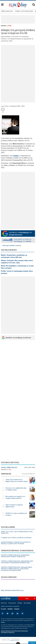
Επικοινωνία (12, 603)
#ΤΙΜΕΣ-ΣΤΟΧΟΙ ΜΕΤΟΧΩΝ (24, 11)
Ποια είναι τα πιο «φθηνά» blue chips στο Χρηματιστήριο (16, 489)
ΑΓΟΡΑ (9, 26)
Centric (16, 156)
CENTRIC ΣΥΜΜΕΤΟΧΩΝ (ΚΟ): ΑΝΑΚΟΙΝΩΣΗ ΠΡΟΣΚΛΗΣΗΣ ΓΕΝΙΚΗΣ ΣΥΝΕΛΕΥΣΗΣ (15, 556)
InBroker (3, 622)
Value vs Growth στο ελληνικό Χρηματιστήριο (14, 506)
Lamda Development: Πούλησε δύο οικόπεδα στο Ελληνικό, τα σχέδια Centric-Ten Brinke (16, 543)
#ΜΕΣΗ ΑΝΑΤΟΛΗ (7, 11)
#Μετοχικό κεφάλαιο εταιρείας (12, 245)
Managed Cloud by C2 (15, 640)
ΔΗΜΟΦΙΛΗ (6, 474)
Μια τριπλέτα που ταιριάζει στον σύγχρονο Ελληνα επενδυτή (15, 497)
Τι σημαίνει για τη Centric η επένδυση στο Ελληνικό (16, 538)
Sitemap (20, 603)
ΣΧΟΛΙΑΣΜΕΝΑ (28, 474)
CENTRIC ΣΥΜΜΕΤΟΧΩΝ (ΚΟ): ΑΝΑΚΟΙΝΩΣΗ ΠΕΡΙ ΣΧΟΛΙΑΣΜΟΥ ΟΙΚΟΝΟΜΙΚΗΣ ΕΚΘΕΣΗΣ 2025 (17, 562)
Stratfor (10, 609)
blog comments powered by (12, 590)
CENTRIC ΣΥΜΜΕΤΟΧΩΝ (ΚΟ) (9, 468)
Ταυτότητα (4, 603)
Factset (17, 609)
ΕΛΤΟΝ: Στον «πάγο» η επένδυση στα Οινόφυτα (16, 514)
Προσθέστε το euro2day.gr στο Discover (16, 338)
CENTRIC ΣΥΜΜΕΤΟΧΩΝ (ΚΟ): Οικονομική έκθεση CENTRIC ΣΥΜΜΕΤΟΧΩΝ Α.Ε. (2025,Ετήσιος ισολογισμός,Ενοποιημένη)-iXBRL (16, 569)
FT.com (3, 609)
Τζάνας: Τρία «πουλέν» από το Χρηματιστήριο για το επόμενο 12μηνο (17, 480)
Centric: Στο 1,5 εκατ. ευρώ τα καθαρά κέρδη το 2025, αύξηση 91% (17, 532)
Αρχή (27, 598)
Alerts (10, 470)
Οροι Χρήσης (27, 603)
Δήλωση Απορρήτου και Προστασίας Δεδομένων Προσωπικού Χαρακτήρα (14, 632)
